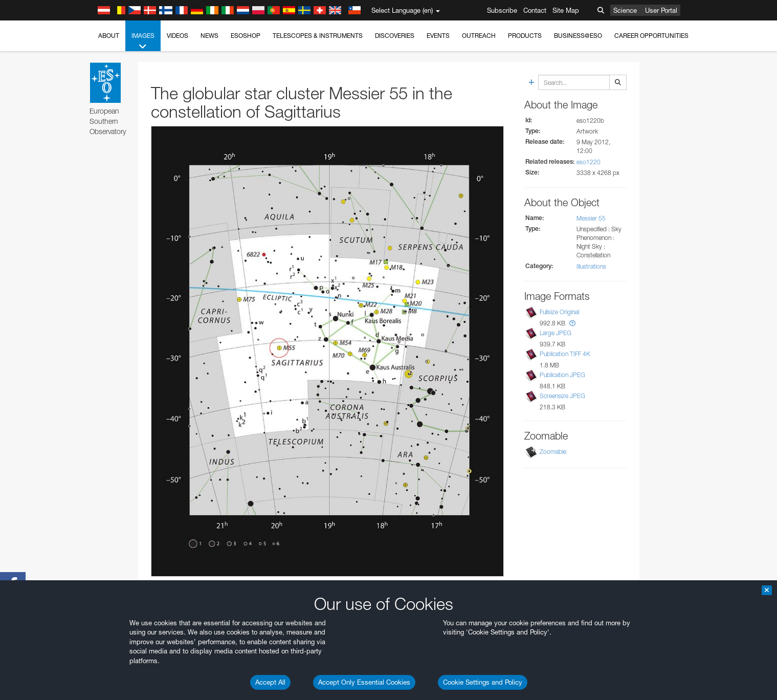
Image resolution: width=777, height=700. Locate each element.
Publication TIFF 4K (565, 354)
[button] (572, 323)
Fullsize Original (559, 312)
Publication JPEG (562, 375)
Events (438, 36)
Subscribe (502, 10)
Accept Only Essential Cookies (364, 682)
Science (625, 10)
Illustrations (591, 266)
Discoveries (395, 36)
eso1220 (589, 162)
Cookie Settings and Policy (483, 682)
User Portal (661, 10)
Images (143, 41)
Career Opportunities (651, 36)
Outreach (479, 36)
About (109, 36)
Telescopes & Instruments (318, 36)
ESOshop (246, 36)
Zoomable (553, 452)
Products (525, 36)
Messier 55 (591, 218)
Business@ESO (578, 36)
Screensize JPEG (562, 396)
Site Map (566, 10)
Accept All (270, 682)
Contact (535, 10)
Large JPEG (556, 333)
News (209, 36)
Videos (177, 36)
